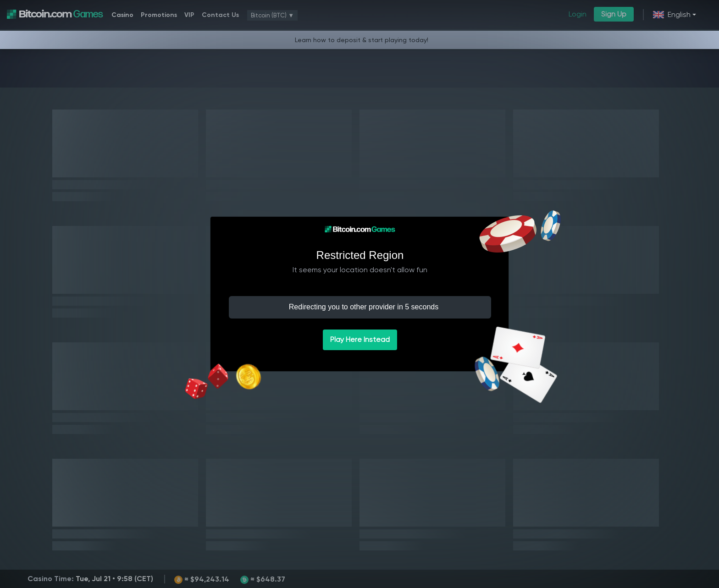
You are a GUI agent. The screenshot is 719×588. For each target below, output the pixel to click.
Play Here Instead (360, 339)
